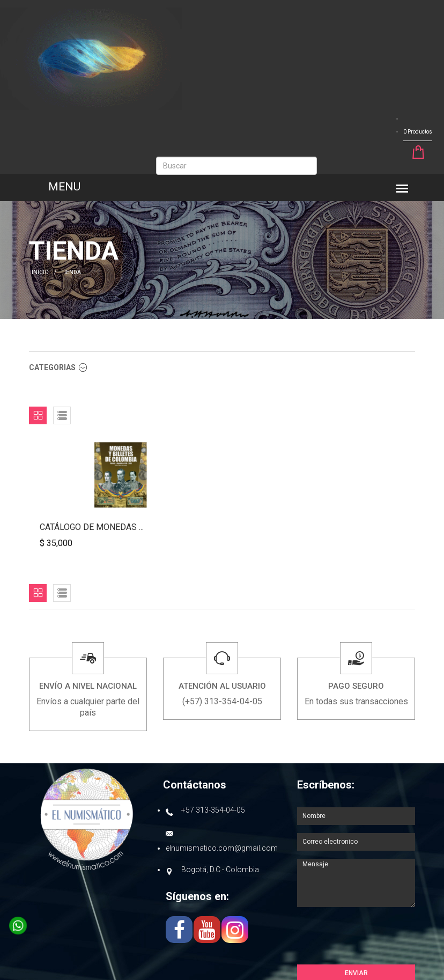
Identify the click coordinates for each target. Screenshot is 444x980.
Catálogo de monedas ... (92, 527)
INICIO (40, 272)
